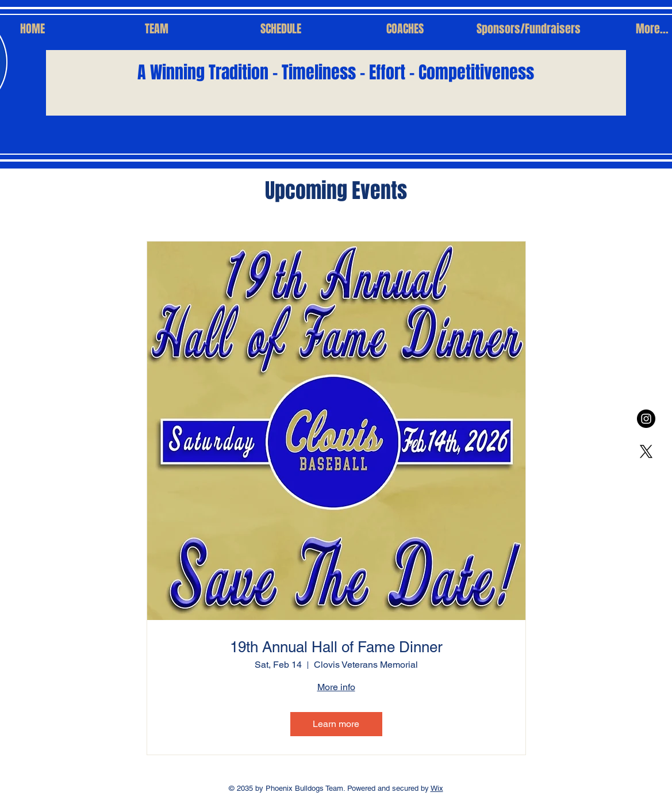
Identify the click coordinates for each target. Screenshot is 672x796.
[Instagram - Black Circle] (646, 419)
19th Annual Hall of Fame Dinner (336, 647)
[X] (646, 451)
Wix (437, 788)
